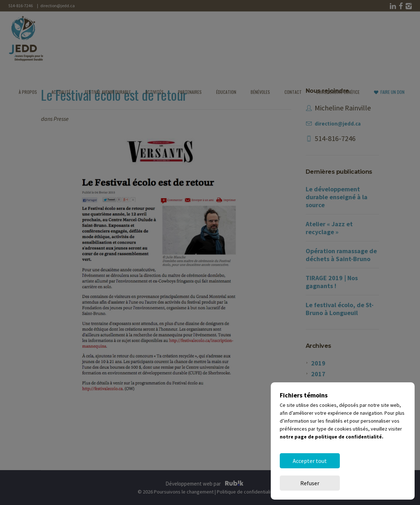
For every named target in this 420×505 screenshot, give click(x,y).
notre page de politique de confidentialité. (332, 459)
